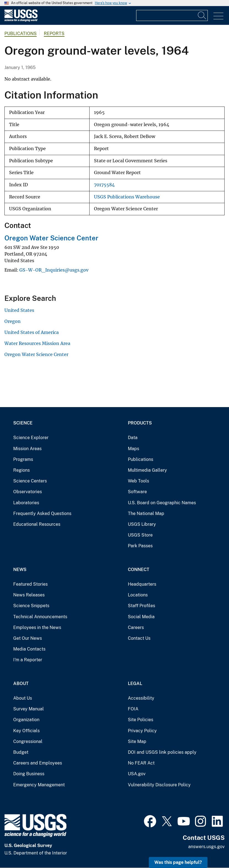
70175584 (104, 185)
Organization (26, 720)
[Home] (21, 20)
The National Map (146, 513)
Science (23, 423)
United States (19, 310)
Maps (134, 449)
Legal (135, 683)
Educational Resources (37, 524)
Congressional (28, 741)
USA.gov (137, 774)
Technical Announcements (40, 617)
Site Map (137, 741)
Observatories (28, 492)
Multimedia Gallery (147, 470)
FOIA (133, 709)
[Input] (172, 15)
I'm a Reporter (28, 660)
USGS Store (140, 535)
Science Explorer (31, 438)
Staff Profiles (142, 606)
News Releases (29, 595)
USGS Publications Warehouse (127, 197)
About (21, 683)
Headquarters (142, 584)
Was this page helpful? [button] (178, 862)
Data (133, 438)
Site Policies (141, 720)
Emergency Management (39, 785)
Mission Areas (27, 449)
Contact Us (139, 638)
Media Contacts (29, 649)
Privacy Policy (142, 731)
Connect (139, 570)
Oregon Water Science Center (51, 238)
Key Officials (26, 731)
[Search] (202, 15)
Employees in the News (37, 627)
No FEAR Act (141, 763)
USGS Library (142, 524)
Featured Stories (30, 584)
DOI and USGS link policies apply (162, 752)
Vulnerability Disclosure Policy (159, 785)
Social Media (141, 617)
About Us (23, 698)
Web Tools (138, 481)
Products (140, 423)
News (20, 570)
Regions (21, 470)
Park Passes (140, 546)
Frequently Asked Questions (42, 513)
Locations (138, 595)
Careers (136, 627)
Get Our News (28, 638)
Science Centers (30, 481)
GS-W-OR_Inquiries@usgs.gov (54, 270)
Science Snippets (31, 606)
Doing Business (29, 774)
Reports (54, 34)
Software (137, 492)
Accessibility (141, 698)
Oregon (13, 321)
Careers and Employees (38, 763)
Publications (21, 34)
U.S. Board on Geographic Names (162, 503)
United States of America (32, 332)
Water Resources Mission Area (37, 343)
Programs (23, 459)
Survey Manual (29, 709)
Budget (21, 752)
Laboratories (26, 503)
